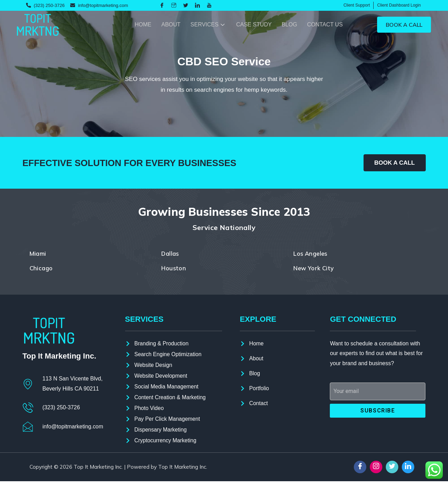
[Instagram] (174, 6)
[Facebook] (162, 6)
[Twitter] (186, 6)
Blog (288, 24)
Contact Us (325, 24)
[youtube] (209, 6)
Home (140, 24)
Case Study (253, 24)
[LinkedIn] (197, 6)
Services (207, 24)
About (169, 24)
